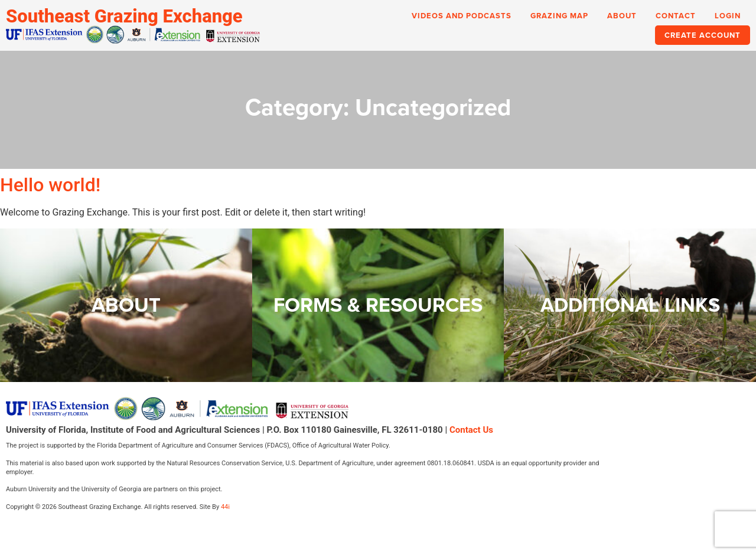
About (622, 16)
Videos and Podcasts (462, 16)
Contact (676, 16)
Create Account (703, 35)
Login (728, 16)
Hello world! (50, 185)
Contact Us (471, 430)
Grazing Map (559, 16)
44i (225, 507)
